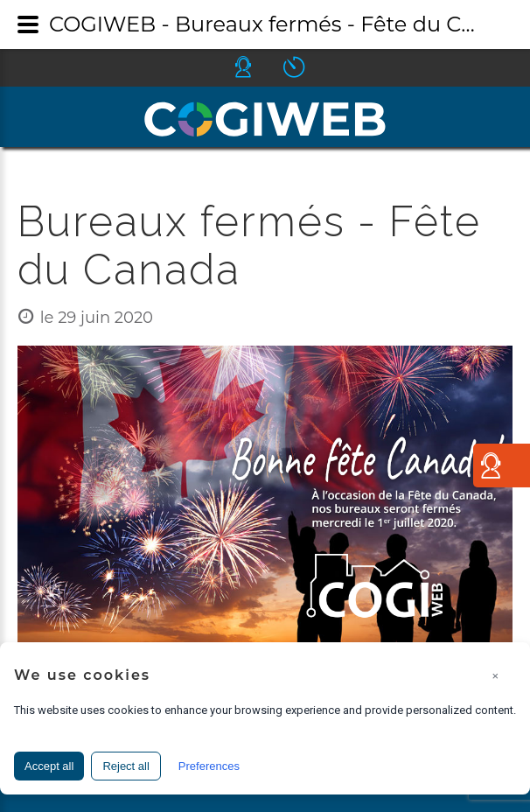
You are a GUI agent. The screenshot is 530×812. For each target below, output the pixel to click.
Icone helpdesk (259, 67)
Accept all (49, 766)
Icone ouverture (310, 67)
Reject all (126, 766)
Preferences (209, 766)
